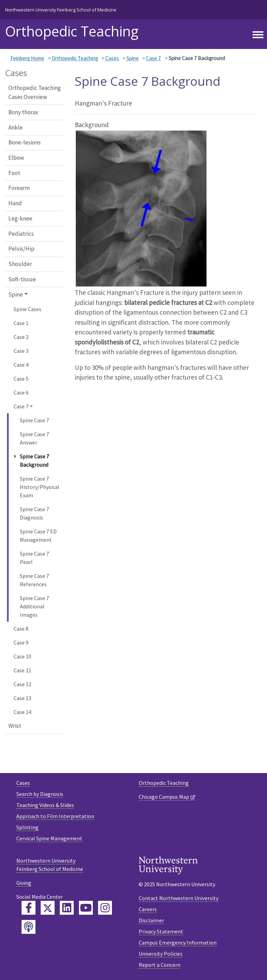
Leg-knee (20, 218)
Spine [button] (16, 294)
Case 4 (21, 365)
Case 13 (22, 698)
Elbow (16, 158)
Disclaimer (151, 920)
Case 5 (21, 379)
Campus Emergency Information (178, 942)
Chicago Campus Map (164, 797)
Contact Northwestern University (179, 898)
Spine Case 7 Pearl (34, 558)
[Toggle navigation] (258, 35)
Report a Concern (160, 965)
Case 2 (21, 337)
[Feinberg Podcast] (29, 927)
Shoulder (20, 264)
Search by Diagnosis (40, 794)
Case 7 (153, 58)
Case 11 (22, 670)
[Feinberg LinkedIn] (67, 908)
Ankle (15, 127)
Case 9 (21, 642)
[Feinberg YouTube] (86, 908)
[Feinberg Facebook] (29, 908)
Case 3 (21, 351)
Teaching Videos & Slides (45, 805)
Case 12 (22, 684)
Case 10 (22, 656)
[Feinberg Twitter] (48, 908)
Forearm (19, 188)
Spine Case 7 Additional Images (34, 606)
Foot (14, 173)
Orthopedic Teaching (72, 31)
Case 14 (22, 712)
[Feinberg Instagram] (105, 908)
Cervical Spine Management (49, 838)
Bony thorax (23, 112)
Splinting (27, 827)
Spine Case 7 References (34, 580)
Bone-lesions (25, 142)
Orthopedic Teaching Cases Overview (35, 92)
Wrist (15, 726)
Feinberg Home (27, 58)
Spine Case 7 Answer (34, 438)
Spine (133, 58)
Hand (15, 203)
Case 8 (21, 629)
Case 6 (21, 392)
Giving (24, 883)
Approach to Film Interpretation (55, 816)
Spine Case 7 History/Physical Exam (40, 487)
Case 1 (21, 323)
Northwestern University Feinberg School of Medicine (61, 10)
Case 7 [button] (21, 406)
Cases (112, 58)
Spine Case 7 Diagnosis (34, 513)
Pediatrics (21, 234)
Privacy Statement (161, 931)
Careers (148, 909)
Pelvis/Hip (21, 249)
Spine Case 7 (34, 420)
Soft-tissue (22, 279)
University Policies (161, 954)
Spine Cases (27, 309)
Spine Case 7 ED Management (38, 535)
